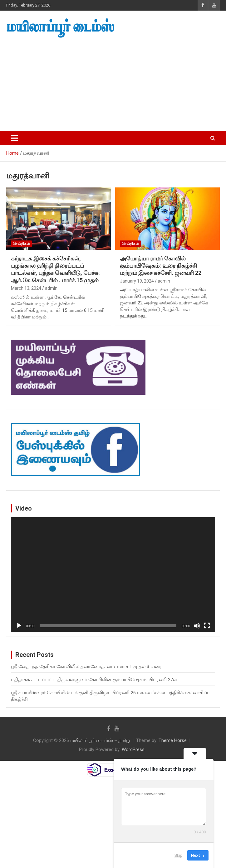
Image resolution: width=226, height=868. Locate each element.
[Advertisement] (113, 85)
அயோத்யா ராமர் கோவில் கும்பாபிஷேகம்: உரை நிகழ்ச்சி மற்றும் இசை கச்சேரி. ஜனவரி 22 (161, 266)
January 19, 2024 (137, 281)
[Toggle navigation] (14, 138)
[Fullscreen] (207, 626)
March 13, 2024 (26, 288)
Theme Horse (173, 740)
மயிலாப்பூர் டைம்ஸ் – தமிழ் (100, 740)
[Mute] (197, 626)
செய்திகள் (21, 244)
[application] (113, 575)
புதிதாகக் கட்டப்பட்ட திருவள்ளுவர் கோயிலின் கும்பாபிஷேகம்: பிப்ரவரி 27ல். (94, 680)
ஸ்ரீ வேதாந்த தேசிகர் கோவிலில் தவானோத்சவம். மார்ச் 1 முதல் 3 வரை (86, 667)
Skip (178, 855)
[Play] (19, 626)
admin (51, 288)
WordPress (133, 749)
